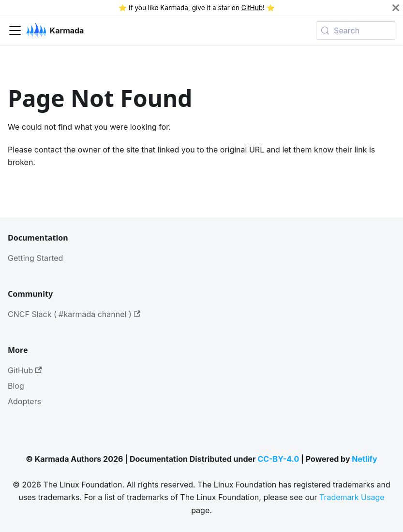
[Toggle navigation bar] (15, 30)
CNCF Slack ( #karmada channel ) (74, 314)
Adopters (24, 401)
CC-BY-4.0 (278, 459)
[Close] (396, 8)
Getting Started (35, 258)
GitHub (252, 8)
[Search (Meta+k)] (356, 30)
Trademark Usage (352, 497)
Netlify (364, 459)
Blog (16, 386)
